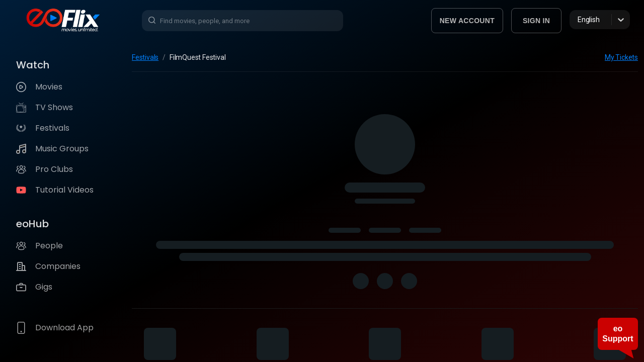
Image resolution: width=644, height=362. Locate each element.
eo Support (618, 334)
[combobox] (578, 20)
